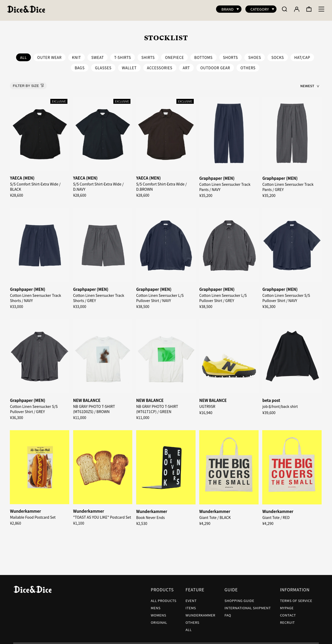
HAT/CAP (302, 55)
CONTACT (288, 612)
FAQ (228, 612)
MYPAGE (287, 605)
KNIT (77, 55)
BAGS (80, 65)
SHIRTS (148, 55)
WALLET (129, 65)
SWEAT (98, 55)
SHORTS (231, 55)
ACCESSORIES (160, 65)
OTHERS (248, 65)
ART (186, 65)
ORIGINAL (159, 620)
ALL (189, 627)
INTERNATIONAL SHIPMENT (248, 605)
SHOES (255, 55)
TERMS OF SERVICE (296, 598)
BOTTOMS (203, 55)
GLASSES (103, 65)
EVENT (191, 598)
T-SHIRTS (123, 55)
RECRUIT (287, 620)
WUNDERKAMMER (200, 612)
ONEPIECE (174, 55)
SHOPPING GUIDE (239, 598)
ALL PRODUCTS (164, 598)
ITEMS (191, 605)
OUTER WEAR (50, 55)
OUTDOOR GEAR (215, 65)
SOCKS (278, 55)
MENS (156, 605)
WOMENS (158, 612)
